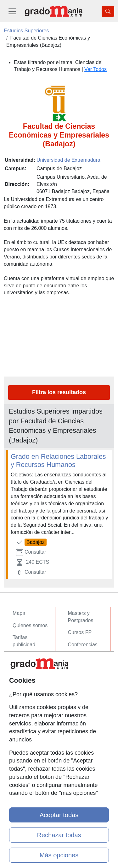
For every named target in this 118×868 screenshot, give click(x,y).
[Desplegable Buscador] (108, 11)
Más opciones (59, 855)
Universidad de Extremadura (68, 160)
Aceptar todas (59, 815)
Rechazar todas (59, 835)
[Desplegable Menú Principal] (12, 11)
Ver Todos (96, 69)
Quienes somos (30, 625)
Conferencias (83, 645)
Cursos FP (80, 632)
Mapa (19, 613)
